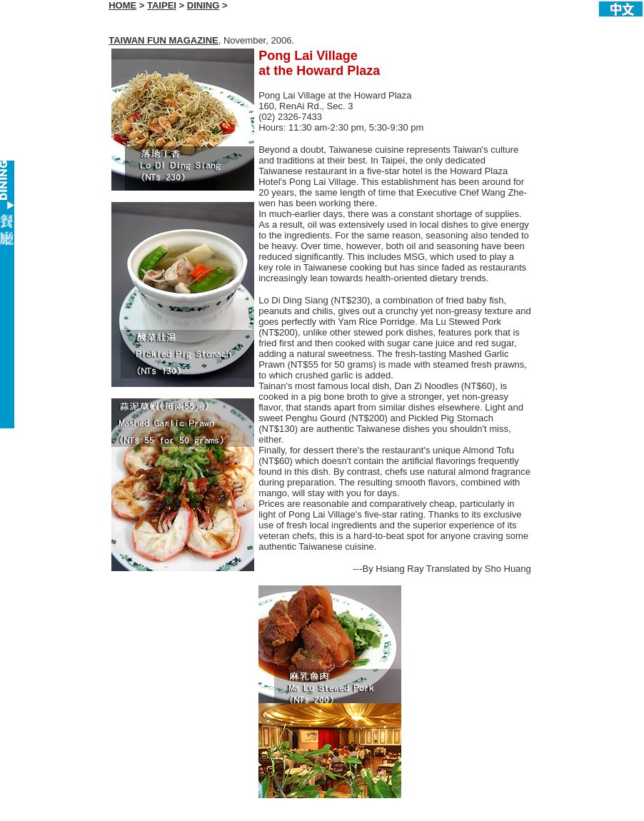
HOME (122, 5)
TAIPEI (162, 5)
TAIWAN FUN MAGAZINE (163, 40)
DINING (203, 5)
